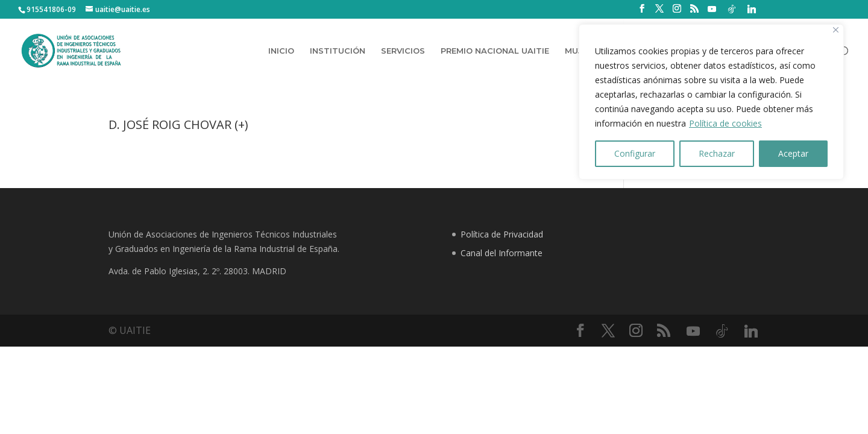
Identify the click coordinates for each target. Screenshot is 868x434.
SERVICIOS (403, 51)
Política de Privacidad (502, 234)
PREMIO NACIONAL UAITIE (495, 51)
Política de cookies (725, 123)
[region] (711, 102)
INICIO (281, 51)
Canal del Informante (502, 253)
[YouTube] (712, 9)
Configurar (635, 153)
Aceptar (793, 153)
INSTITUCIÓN (338, 51)
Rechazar (717, 153)
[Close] (836, 30)
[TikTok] (732, 9)
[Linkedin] (752, 9)
